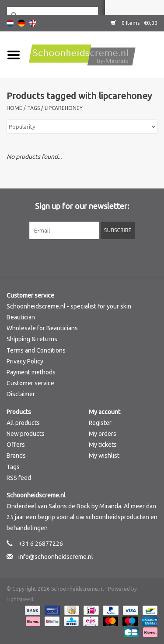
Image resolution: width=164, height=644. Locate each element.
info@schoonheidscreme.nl (56, 557)
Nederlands (10, 23)
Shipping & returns (32, 339)
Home (14, 108)
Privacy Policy (25, 361)
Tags (33, 108)
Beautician (21, 317)
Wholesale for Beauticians (42, 328)
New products (26, 434)
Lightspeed (20, 599)
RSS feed (19, 478)
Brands (16, 456)
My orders (103, 434)
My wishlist (104, 456)
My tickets (103, 445)
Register (100, 423)
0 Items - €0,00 (134, 23)
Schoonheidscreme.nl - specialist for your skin (69, 306)
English (33, 23)
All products (23, 423)
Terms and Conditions (36, 350)
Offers (16, 445)
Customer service (30, 383)
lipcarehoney (64, 108)
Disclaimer (21, 394)
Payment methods (31, 372)
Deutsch (21, 23)
